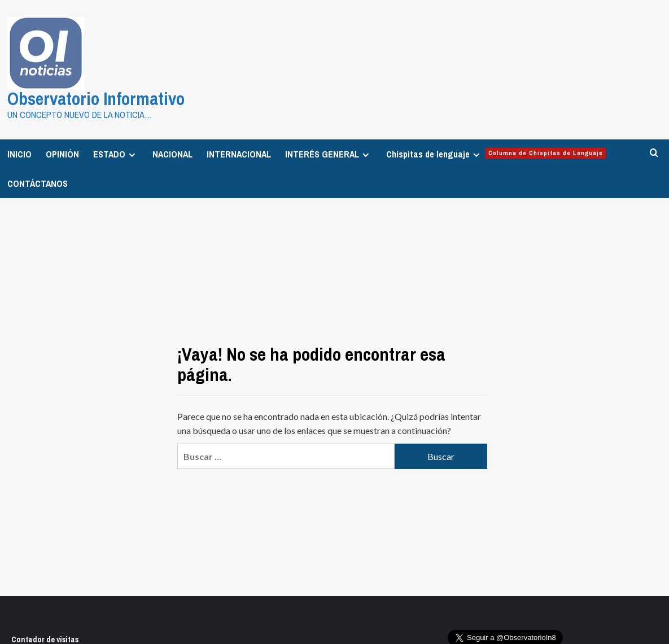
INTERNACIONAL (239, 154)
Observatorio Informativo (93, 99)
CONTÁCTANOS (38, 183)
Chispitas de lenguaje (496, 154)
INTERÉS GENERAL (329, 154)
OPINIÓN (62, 154)
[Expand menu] (132, 154)
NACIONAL (172, 154)
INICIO (19, 154)
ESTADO (116, 154)
